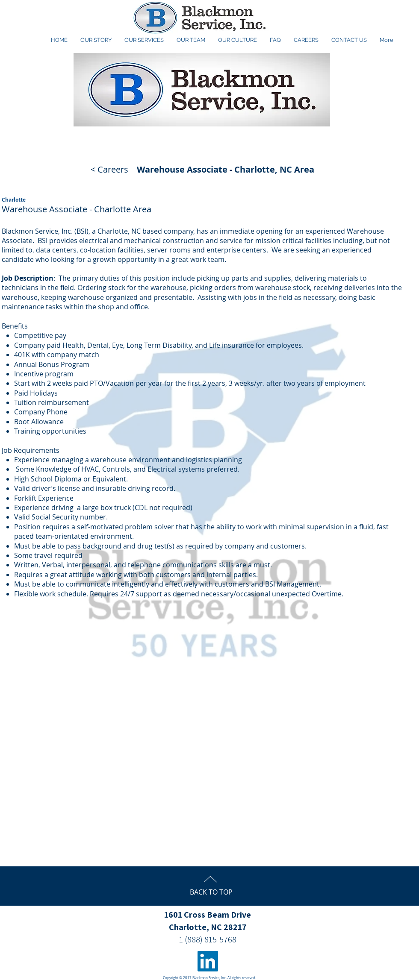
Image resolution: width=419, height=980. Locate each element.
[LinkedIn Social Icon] (208, 961)
